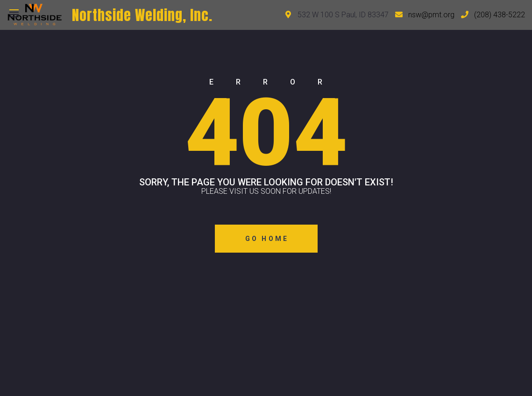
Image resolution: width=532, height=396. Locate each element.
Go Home (267, 239)
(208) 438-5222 (500, 15)
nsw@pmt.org (431, 15)
